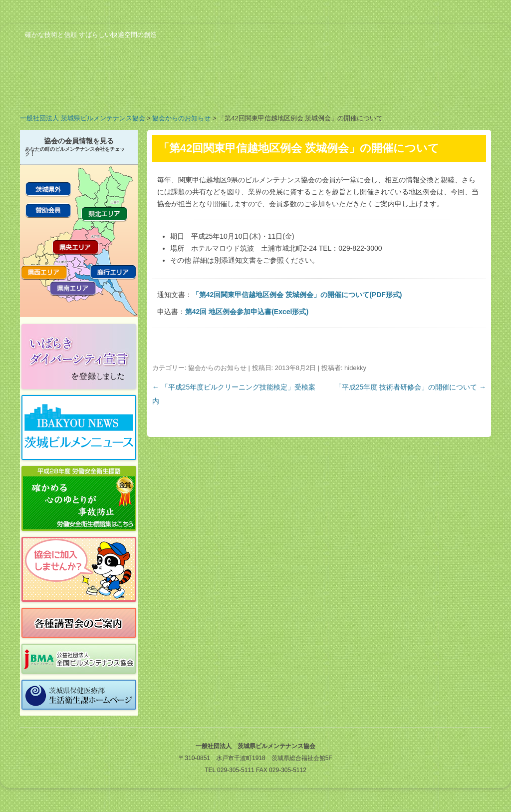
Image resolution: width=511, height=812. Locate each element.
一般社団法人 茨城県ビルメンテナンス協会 (83, 118)
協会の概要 (60, 92)
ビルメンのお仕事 (379, 92)
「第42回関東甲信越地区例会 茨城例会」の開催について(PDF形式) (297, 295)
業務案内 (140, 92)
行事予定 (299, 92)
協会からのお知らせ (181, 118)
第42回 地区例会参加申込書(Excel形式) (247, 312)
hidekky (355, 368)
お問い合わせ (459, 92)
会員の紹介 (220, 92)
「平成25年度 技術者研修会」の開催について (410, 387)
